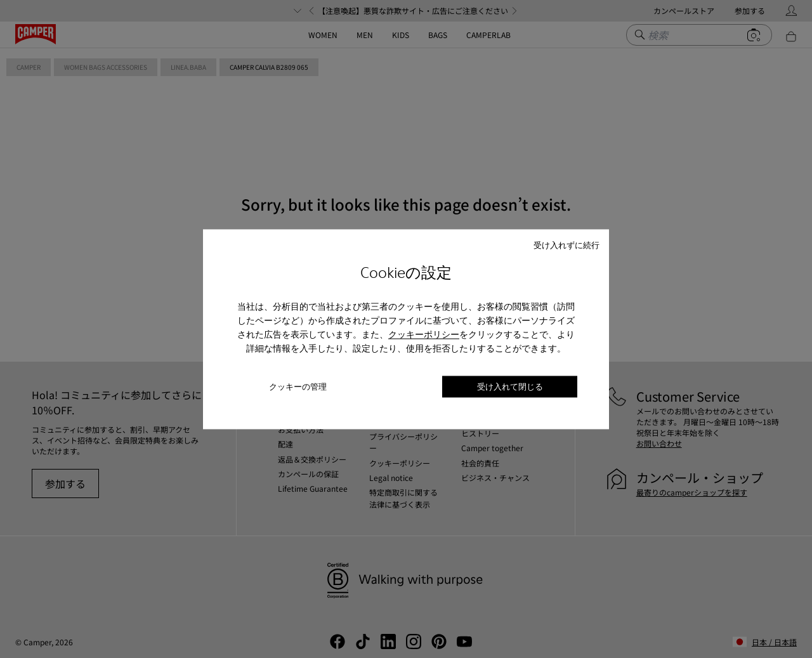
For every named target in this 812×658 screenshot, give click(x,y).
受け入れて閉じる (510, 386)
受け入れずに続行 (566, 245)
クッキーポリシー (424, 335)
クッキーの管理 (298, 386)
